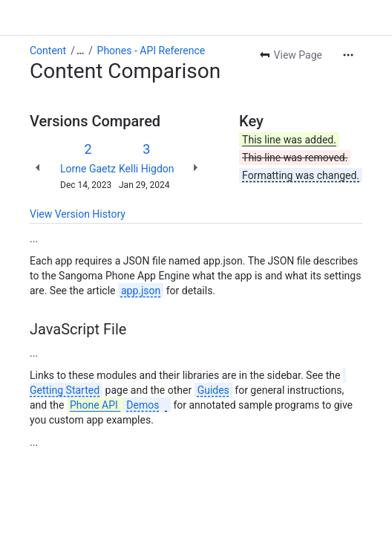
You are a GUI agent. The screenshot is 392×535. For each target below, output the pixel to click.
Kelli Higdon (147, 169)
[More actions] (348, 55)
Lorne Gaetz (88, 169)
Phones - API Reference (151, 51)
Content (48, 51)
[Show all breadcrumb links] (80, 51)
